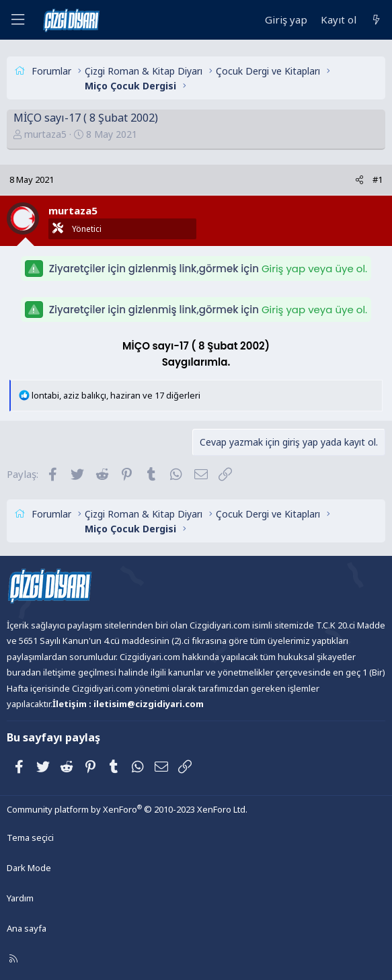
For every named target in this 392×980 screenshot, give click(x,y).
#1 (378, 179)
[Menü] (17, 20)
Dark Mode (29, 868)
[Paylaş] (359, 180)
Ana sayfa (27, 928)
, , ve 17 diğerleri (116, 395)
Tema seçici (30, 838)
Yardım (20, 898)
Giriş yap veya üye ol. (314, 269)
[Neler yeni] (376, 20)
